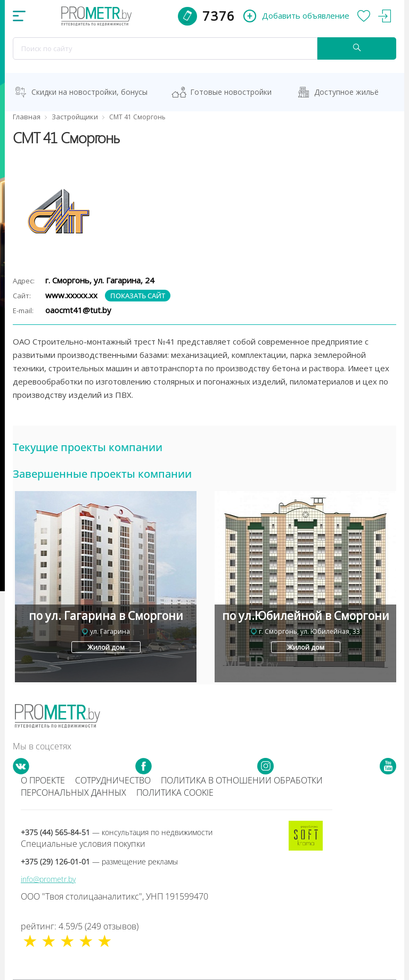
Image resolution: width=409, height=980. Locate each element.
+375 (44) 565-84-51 (117, 832)
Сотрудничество (113, 780)
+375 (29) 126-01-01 (99, 861)
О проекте (43, 780)
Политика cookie (175, 793)
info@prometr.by (48, 879)
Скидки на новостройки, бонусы (89, 92)
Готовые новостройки (231, 92)
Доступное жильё (346, 92)
